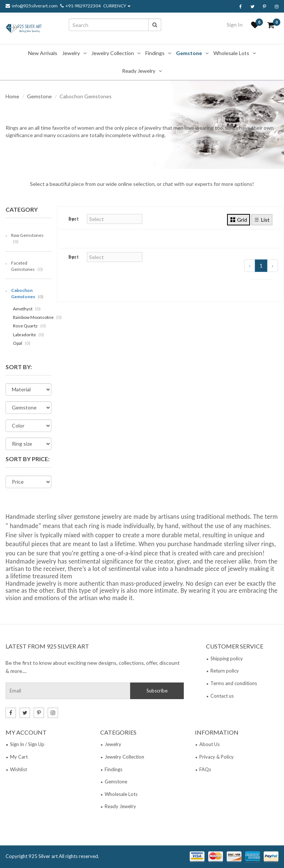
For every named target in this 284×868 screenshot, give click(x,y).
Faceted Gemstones (27, 266)
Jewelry (71, 53)
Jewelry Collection (113, 53)
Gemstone (189, 53)
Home (12, 96)
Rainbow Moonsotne (37, 317)
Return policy (225, 671)
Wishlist (18, 769)
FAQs (205, 769)
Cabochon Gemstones (27, 293)
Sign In (235, 25)
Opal (22, 343)
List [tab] (262, 219)
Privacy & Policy (217, 757)
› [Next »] (273, 265)
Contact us (222, 696)
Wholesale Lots (231, 53)
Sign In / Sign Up (27, 744)
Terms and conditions (234, 683)
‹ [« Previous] (250, 265)
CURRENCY (117, 6)
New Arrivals (43, 53)
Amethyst (27, 309)
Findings (155, 53)
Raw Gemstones (27, 238)
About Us (209, 744)
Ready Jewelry (139, 71)
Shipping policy (227, 658)
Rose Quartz (29, 326)
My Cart (19, 757)
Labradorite (28, 335)
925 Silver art (43, 856)
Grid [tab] (239, 219)
